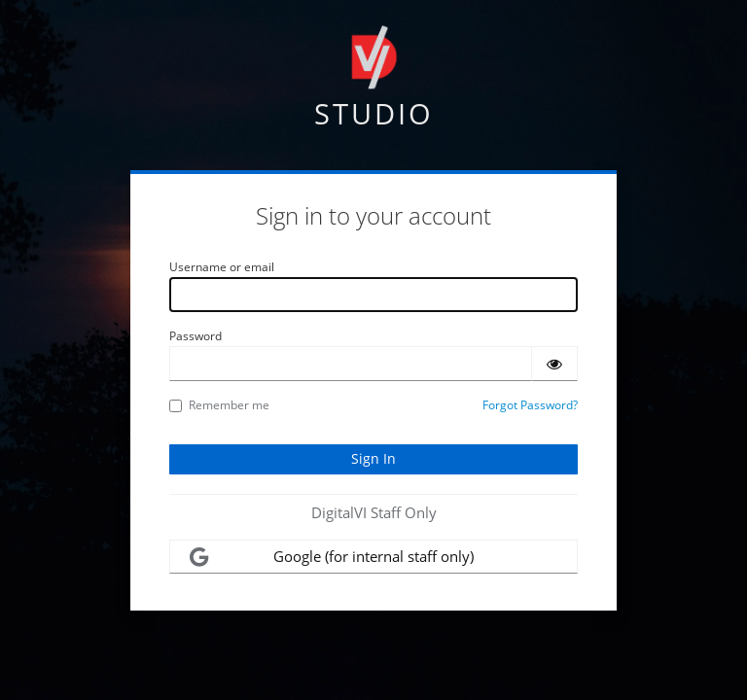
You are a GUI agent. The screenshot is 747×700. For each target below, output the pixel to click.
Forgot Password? (530, 405)
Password (196, 336)
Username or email (222, 267)
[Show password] (554, 364)
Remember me (219, 405)
